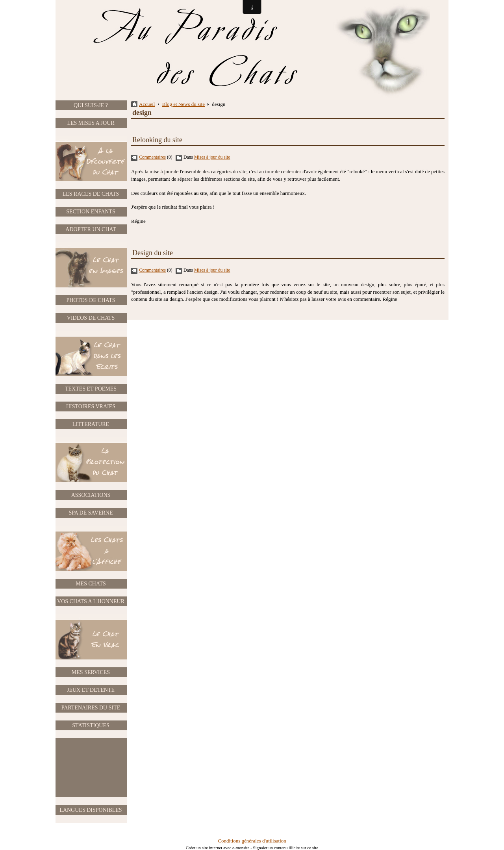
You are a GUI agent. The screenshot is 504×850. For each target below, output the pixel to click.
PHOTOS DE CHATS (91, 300)
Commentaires (152, 157)
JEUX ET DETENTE (91, 690)
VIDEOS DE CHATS (91, 318)
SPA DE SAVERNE (91, 513)
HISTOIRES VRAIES (91, 406)
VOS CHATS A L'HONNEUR (91, 601)
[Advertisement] (91, 768)
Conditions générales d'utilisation (252, 841)
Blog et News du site (183, 104)
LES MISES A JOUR (91, 123)
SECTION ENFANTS (91, 212)
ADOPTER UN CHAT (91, 229)
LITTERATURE (91, 424)
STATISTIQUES (91, 725)
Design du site (153, 253)
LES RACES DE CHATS (91, 194)
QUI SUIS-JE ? (91, 105)
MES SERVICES (91, 672)
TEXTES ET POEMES (91, 389)
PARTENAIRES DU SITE (91, 708)
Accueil (147, 104)
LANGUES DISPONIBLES (91, 810)
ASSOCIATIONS (91, 495)
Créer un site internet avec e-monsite (218, 848)
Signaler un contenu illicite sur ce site (286, 848)
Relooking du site (157, 140)
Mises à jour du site (212, 157)
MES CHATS (91, 584)
